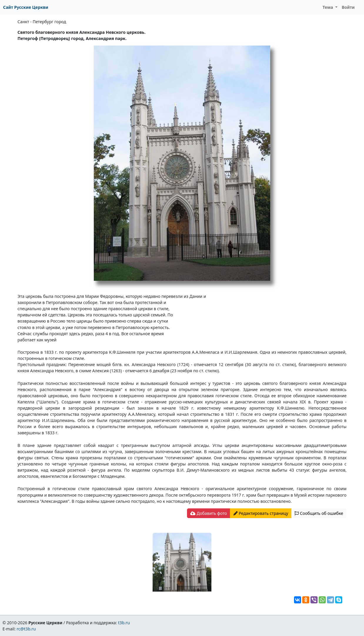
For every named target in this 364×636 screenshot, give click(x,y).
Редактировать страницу (261, 513)
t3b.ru (124, 623)
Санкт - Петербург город (42, 22)
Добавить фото (208, 513)
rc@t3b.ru (26, 629)
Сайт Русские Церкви (26, 7)
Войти (348, 7)
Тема (328, 7)
